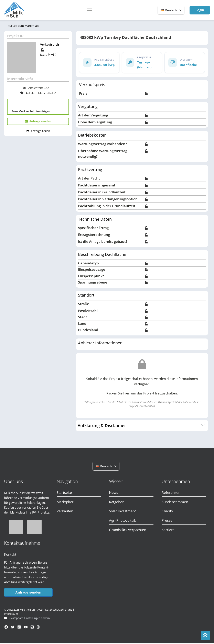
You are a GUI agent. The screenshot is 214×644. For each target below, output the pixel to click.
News (114, 493)
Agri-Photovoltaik (122, 522)
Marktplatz (65, 503)
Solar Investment (122, 512)
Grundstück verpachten (128, 531)
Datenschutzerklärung (59, 611)
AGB (40, 611)
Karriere (168, 531)
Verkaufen (65, 512)
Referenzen (171, 493)
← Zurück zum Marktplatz (22, 27)
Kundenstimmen (175, 503)
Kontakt (10, 555)
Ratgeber (116, 503)
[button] (38, 122)
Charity (167, 512)
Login (200, 10)
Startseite (64, 493)
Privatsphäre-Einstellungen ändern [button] (29, 619)
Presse (167, 522)
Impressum (11, 615)
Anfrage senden (28, 593)
